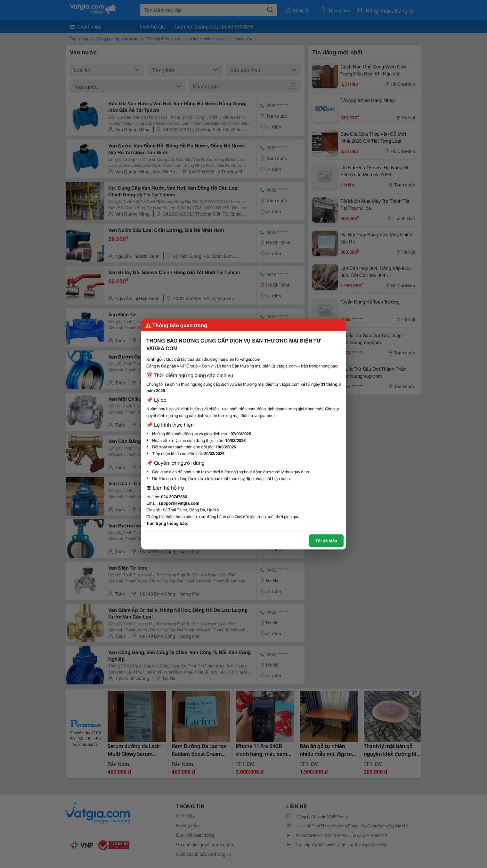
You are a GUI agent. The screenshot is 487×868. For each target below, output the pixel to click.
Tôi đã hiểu (326, 541)
